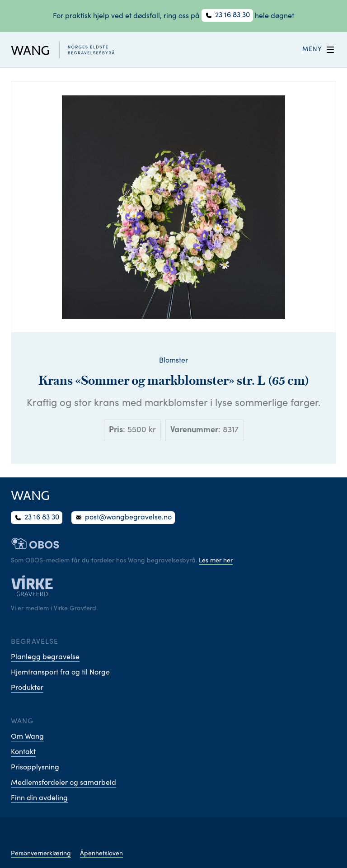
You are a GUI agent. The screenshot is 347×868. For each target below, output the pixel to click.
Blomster (173, 361)
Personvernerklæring (41, 854)
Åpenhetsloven (101, 854)
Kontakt (23, 752)
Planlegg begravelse (45, 657)
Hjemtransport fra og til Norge (60, 673)
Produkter (27, 688)
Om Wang (27, 737)
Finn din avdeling (39, 798)
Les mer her (216, 561)
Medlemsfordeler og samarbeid (63, 783)
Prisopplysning (35, 768)
